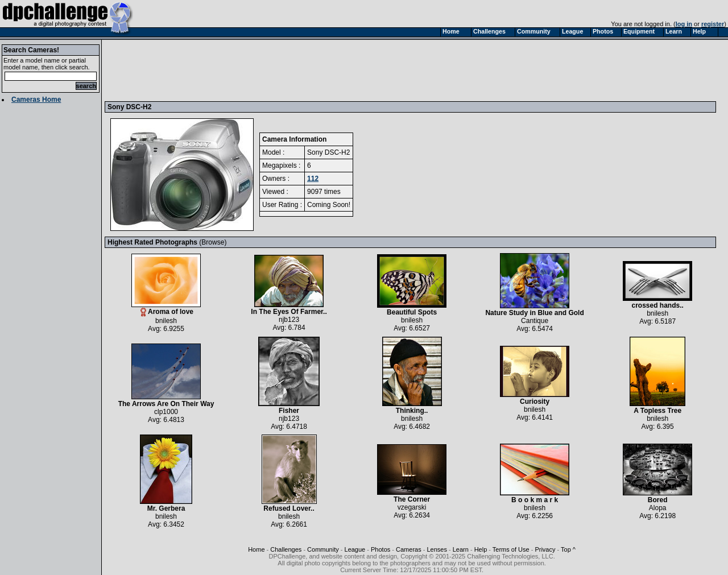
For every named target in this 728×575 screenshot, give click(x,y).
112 (313, 179)
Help (481, 549)
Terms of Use (511, 549)
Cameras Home (36, 100)
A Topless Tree (657, 408)
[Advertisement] (315, 70)
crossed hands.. (657, 302)
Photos (380, 549)
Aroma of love (166, 309)
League (355, 549)
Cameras (409, 549)
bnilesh (166, 321)
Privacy (545, 549)
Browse (213, 242)
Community (323, 549)
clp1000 (166, 412)
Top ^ (568, 549)
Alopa (658, 508)
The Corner (412, 496)
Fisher (289, 408)
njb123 (289, 320)
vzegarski (412, 507)
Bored (657, 497)
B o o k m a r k (535, 497)
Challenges (286, 549)
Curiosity (535, 398)
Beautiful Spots (412, 309)
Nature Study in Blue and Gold (534, 310)
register (713, 24)
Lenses (437, 549)
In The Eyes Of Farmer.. (289, 309)
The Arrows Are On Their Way (166, 401)
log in (684, 24)
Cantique (535, 321)
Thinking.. (412, 408)
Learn (461, 549)
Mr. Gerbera (166, 505)
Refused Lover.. (289, 505)
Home (256, 549)
